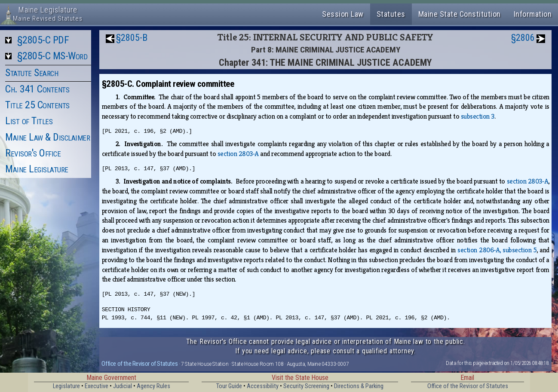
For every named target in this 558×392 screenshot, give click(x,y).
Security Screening (306, 386)
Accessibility (263, 386)
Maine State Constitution (460, 14)
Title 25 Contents (37, 105)
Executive (97, 386)
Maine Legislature (37, 169)
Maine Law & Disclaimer (48, 137)
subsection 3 (478, 116)
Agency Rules (153, 386)
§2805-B (132, 38)
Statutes (391, 14)
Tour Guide (229, 386)
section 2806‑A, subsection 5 (497, 250)
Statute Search (32, 73)
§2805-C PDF (43, 40)
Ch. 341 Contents (37, 89)
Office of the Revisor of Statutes (139, 364)
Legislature (66, 386)
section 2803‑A (238, 154)
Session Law (343, 14)
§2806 (523, 38)
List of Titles (29, 121)
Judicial (123, 386)
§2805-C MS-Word (52, 56)
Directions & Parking (359, 386)
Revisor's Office (33, 153)
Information (533, 14)
